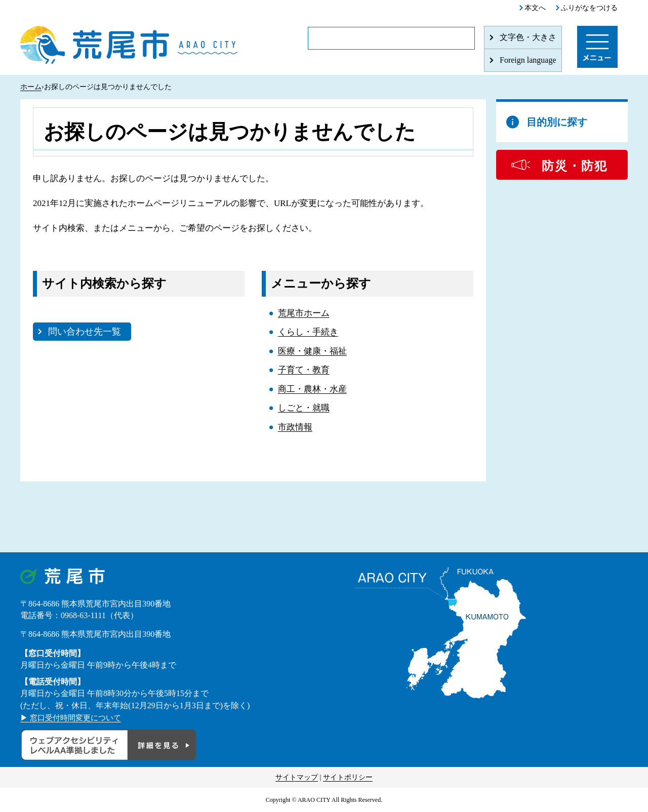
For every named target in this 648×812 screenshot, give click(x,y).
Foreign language (528, 60)
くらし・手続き (308, 332)
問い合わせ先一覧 (85, 332)
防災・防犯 (575, 166)
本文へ (535, 8)
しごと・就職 (304, 408)
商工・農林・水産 (312, 389)
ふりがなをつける (589, 8)
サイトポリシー (348, 777)
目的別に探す (557, 122)
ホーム (31, 87)
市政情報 (295, 427)
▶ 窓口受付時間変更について (74, 718)
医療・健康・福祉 (312, 351)
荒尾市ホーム (304, 313)
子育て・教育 (304, 370)
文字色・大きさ (528, 37)
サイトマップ (297, 777)
